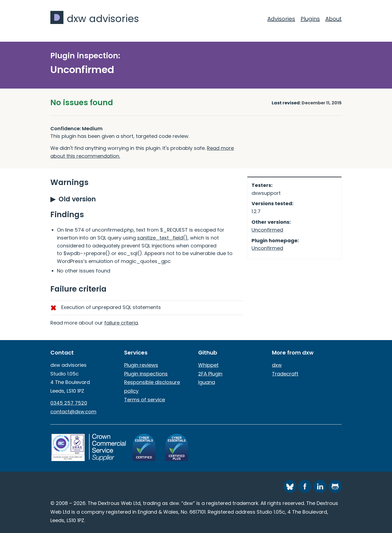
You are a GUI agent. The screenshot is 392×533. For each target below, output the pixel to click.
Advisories (281, 19)
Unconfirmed (267, 230)
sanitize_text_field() (162, 238)
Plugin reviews (141, 365)
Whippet (208, 365)
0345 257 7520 (69, 403)
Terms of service (145, 400)
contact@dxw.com (73, 412)
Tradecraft (285, 374)
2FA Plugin (210, 374)
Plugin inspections (146, 374)
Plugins (310, 19)
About (333, 19)
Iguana (207, 382)
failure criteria (121, 323)
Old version (77, 199)
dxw (277, 365)
